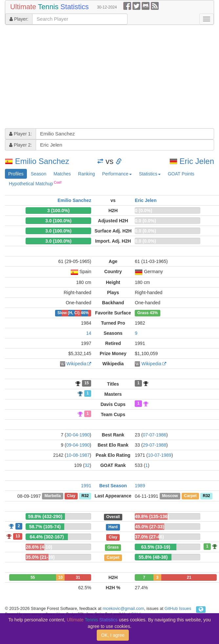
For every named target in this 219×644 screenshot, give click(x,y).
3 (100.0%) (58, 211)
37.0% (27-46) (149, 537)
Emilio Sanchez (42, 161)
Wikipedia (77, 364)
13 (18, 536)
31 (78, 577)
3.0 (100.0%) (58, 221)
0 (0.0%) (143, 211)
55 (33, 577)
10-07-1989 (160, 455)
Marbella (53, 496)
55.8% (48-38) (153, 557)
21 (189, 577)
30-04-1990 (78, 435)
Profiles (16, 174)
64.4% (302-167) (47, 537)
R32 (85, 496)
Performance (117, 174)
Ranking (86, 174)
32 (87, 465)
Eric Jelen (197, 161)
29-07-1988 (154, 445)
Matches (62, 174)
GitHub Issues (178, 608)
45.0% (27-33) (150, 527)
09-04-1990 (78, 445)
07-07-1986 (154, 435)
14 (89, 333)
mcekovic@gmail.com (123, 608)
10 (60, 577)
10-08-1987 (78, 455)
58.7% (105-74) (45, 527)
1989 (140, 486)
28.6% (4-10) (39, 547)
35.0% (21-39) (40, 557)
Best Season (113, 486)
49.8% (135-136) (152, 516)
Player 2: (20, 145)
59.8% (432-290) (45, 516)
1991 (86, 486)
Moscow (170, 496)
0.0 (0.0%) (145, 221)
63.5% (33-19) (156, 547)
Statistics (150, 174)
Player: (19, 19)
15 (87, 383)
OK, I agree (113, 635)
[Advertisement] (82, 77)
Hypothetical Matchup (35, 183)
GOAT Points (181, 174)
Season (39, 174)
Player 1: (20, 134)
